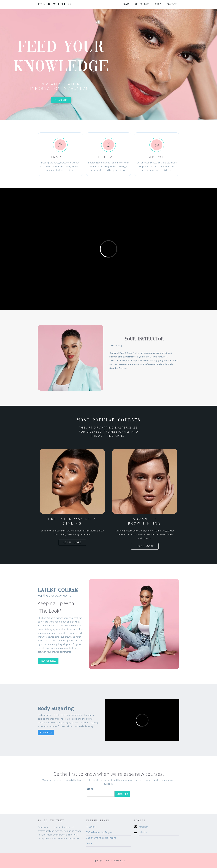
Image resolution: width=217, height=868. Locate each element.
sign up (61, 100)
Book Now (46, 733)
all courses (142, 4)
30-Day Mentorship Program (100, 832)
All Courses (91, 827)
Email (90, 789)
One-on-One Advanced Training (101, 838)
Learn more (72, 542)
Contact (172, 4)
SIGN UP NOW (48, 661)
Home (126, 4)
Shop (158, 4)
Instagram (143, 827)
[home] (55, 4)
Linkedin (143, 832)
